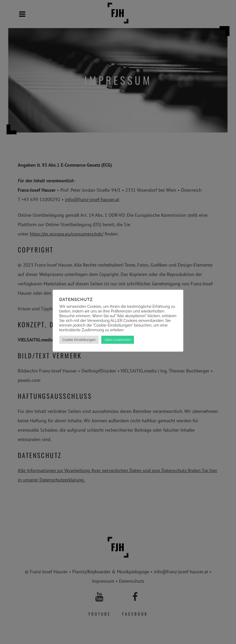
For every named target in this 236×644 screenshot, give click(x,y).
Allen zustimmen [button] (118, 340)
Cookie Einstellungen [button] (79, 340)
